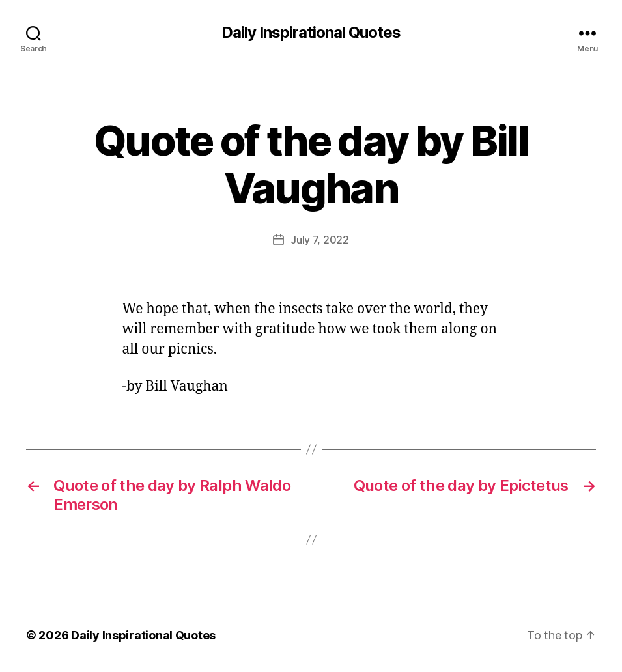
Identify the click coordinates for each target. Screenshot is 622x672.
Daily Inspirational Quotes (311, 33)
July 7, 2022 (320, 240)
